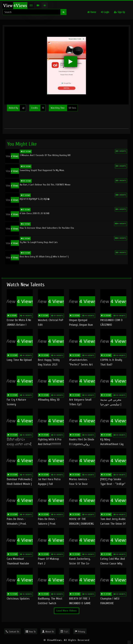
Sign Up (119, 12)
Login (105, 12)
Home (92, 12)
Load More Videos (67, 611)
